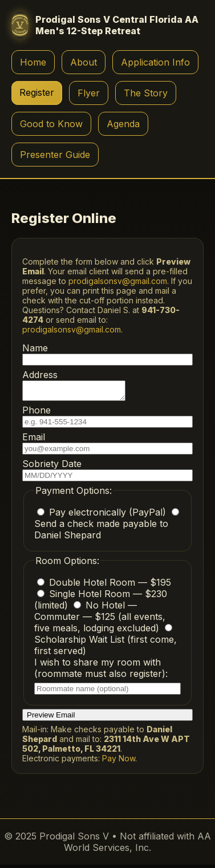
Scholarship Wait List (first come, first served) (106, 644)
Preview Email (51, 718)
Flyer (89, 93)
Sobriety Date (107, 473)
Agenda (123, 124)
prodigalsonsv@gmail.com (118, 281)
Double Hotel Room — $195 (104, 586)
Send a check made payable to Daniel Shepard (107, 528)
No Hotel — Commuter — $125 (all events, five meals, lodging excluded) (100, 620)
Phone (107, 419)
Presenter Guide (55, 155)
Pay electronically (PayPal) (103, 516)
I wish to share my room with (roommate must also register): (107, 679)
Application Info (155, 62)
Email (107, 446)
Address (80, 387)
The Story (146, 93)
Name (107, 354)
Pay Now (119, 762)
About (84, 62)
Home (33, 62)
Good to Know (51, 124)
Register (37, 92)
